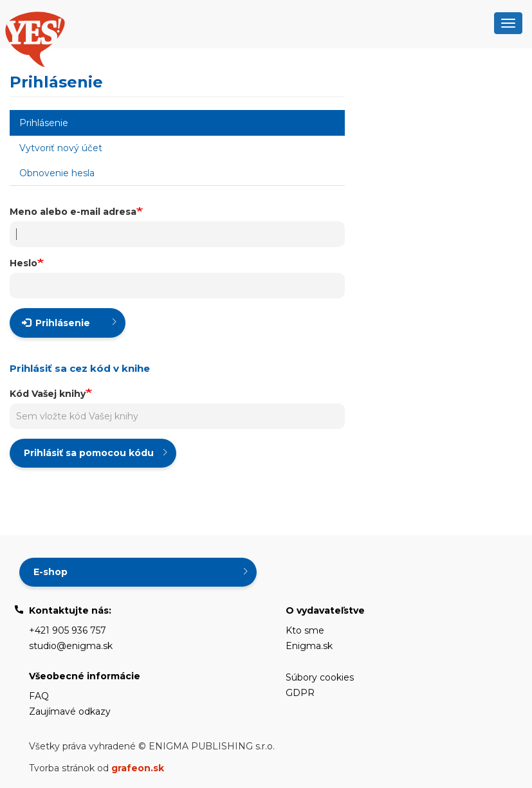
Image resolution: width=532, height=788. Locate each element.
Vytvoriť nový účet (61, 148)
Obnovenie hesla (57, 173)
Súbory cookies (320, 677)
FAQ (39, 696)
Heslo (23, 263)
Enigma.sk (309, 646)
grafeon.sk (138, 768)
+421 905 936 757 (68, 630)
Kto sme (305, 630)
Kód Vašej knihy (48, 394)
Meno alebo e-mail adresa (73, 212)
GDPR (300, 693)
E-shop (50, 572)
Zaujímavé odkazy (70, 711)
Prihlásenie (61, 126)
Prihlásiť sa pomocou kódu (89, 453)
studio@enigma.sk (71, 646)
